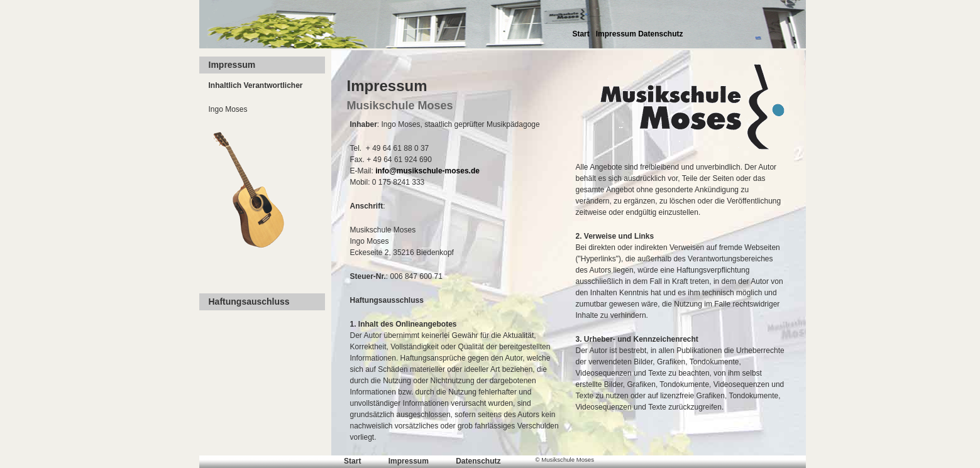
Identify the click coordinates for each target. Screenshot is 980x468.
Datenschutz (660, 34)
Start (581, 34)
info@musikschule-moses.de (427, 171)
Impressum (616, 34)
